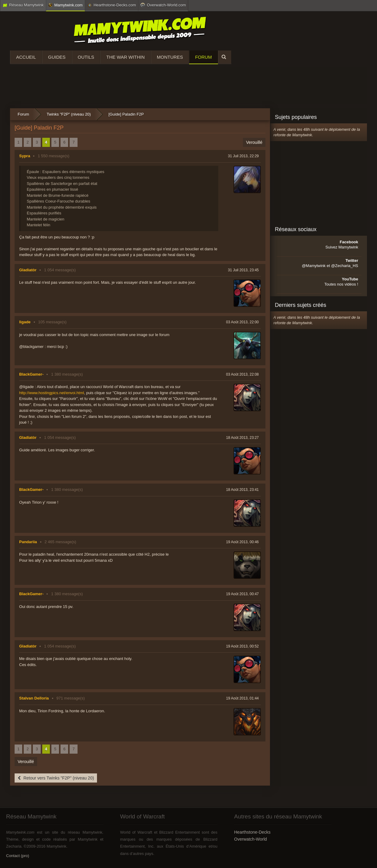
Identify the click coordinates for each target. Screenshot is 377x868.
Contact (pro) (18, 856)
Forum (204, 57)
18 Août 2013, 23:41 (242, 490)
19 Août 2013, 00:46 (242, 542)
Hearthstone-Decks (252, 832)
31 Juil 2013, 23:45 (243, 270)
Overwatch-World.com (163, 5)
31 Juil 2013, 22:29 (243, 156)
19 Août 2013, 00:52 (242, 646)
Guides (57, 57)
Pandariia (28, 542)
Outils (86, 57)
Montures (170, 57)
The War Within (126, 57)
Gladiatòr (28, 270)
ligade (25, 322)
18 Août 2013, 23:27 (242, 438)
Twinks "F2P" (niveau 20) (69, 114)
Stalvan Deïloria (34, 698)
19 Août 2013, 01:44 (242, 698)
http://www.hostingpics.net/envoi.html (52, 393)
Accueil (26, 57)
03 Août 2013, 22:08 (242, 374)
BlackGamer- (31, 374)
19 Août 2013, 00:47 (242, 594)
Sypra (25, 156)
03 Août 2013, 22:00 (242, 322)
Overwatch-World (251, 839)
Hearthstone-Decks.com (112, 5)
